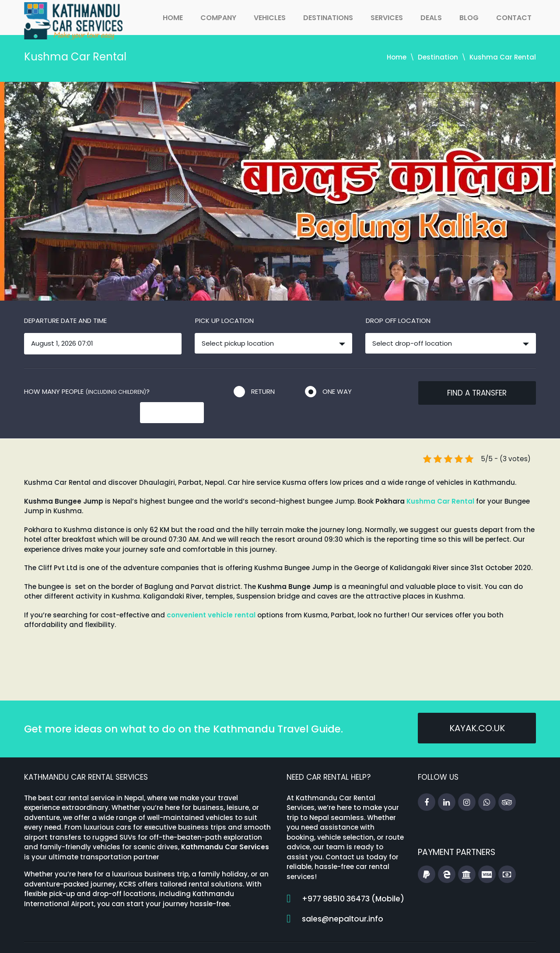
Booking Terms (454, 937)
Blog (469, 18)
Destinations (328, 18)
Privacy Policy (513, 937)
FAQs (410, 937)
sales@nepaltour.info (343, 900)
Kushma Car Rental (440, 482)
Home (173, 18)
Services (387, 18)
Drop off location (398, 321)
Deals (431, 18)
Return (263, 391)
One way (337, 391)
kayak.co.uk (477, 711)
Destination (438, 57)
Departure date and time (65, 321)
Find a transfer (477, 393)
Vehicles (270, 18)
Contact (514, 18)
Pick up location (224, 321)
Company (218, 18)
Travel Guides (367, 937)
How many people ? (87, 391)
